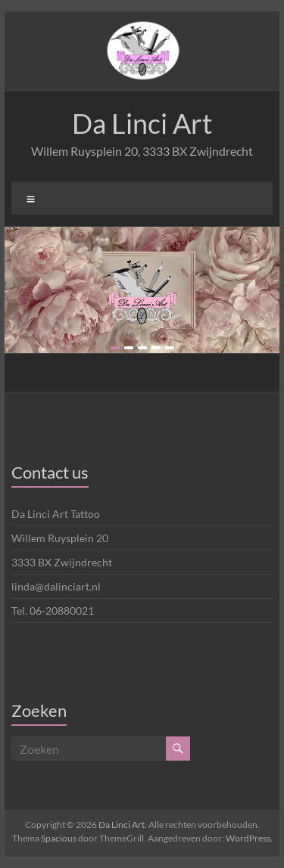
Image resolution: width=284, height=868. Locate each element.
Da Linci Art (142, 123)
